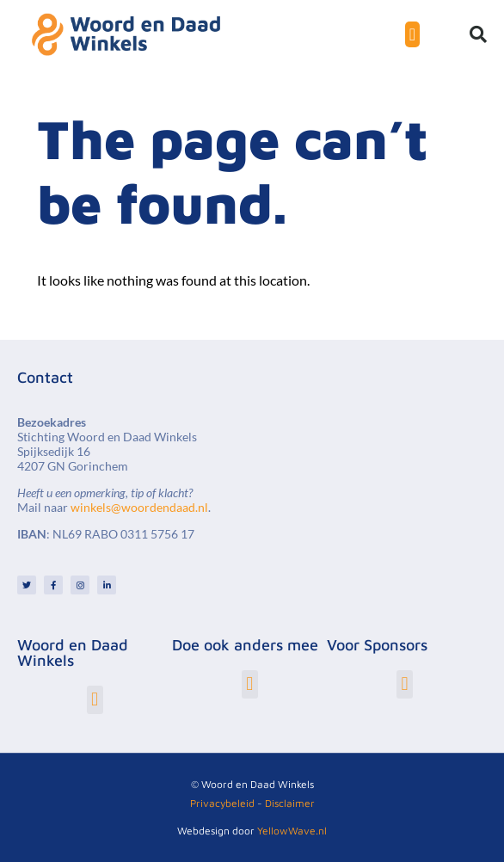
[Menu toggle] (412, 34)
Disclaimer (290, 803)
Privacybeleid (222, 803)
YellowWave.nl (292, 831)
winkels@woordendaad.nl (139, 507)
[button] (478, 34)
